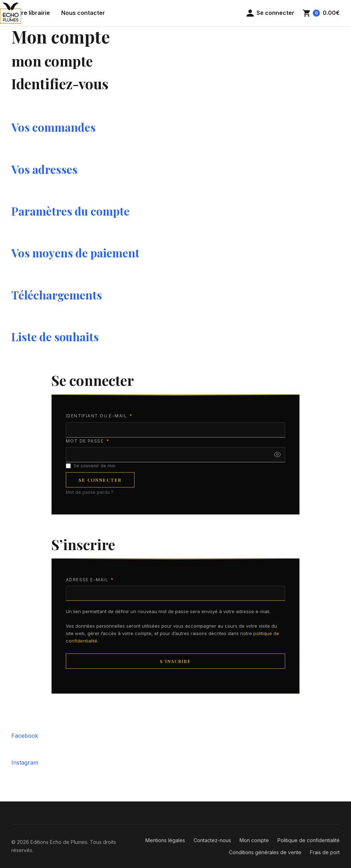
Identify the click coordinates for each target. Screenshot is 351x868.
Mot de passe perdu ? (90, 492)
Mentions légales (165, 840)
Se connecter (100, 480)
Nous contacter (83, 13)
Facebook (25, 736)
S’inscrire (175, 661)
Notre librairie (31, 13)
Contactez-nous (212, 840)
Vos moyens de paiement (75, 253)
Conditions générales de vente (265, 852)
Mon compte (254, 840)
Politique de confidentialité (309, 840)
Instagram (25, 763)
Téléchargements (57, 295)
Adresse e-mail (90, 580)
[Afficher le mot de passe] (277, 455)
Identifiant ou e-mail (99, 416)
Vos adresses (44, 169)
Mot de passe (88, 441)
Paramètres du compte (70, 211)
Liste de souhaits (55, 336)
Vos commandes (53, 127)
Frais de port (325, 852)
